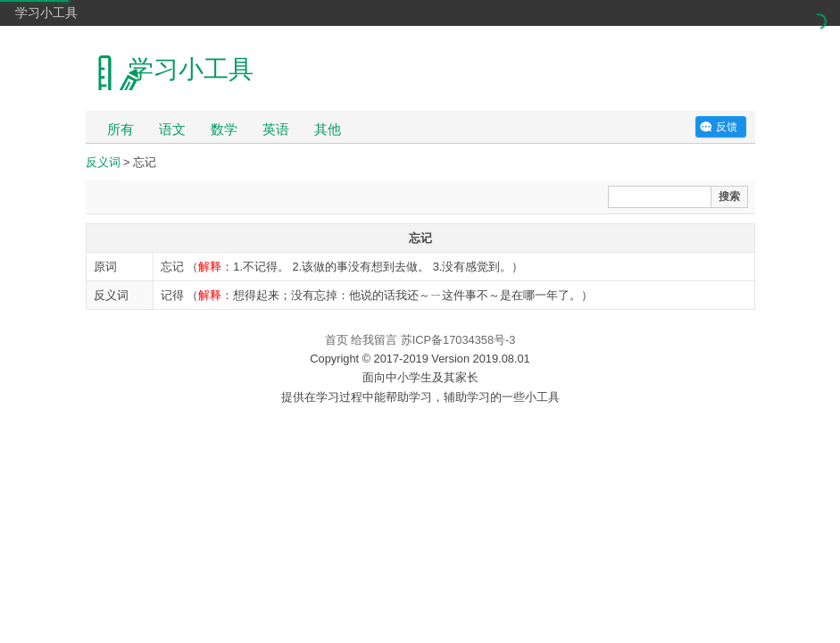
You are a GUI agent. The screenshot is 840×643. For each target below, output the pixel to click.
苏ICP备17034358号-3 (458, 340)
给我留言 (374, 340)
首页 (337, 340)
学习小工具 (46, 13)
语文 (172, 129)
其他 (328, 129)
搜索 (729, 196)
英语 (276, 129)
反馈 (727, 127)
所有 (121, 129)
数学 (224, 129)
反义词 (103, 162)
